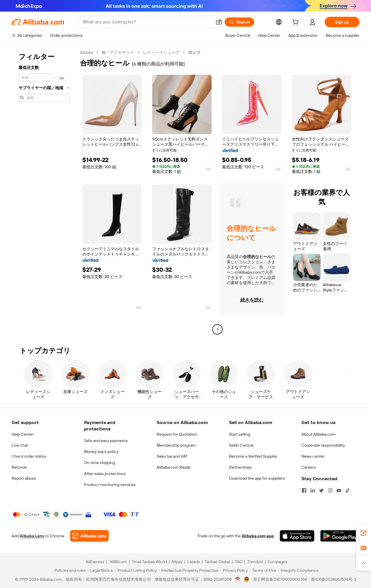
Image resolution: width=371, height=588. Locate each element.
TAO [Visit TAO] (239, 562)
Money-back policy (101, 452)
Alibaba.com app (258, 536)
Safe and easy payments (106, 441)
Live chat (20, 445)
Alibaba (87, 52)
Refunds (19, 467)
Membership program (176, 445)
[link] (363, 533)
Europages (278, 562)
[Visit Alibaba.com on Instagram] (330, 490)
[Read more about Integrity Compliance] (298, 570)
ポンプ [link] (194, 52)
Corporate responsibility (323, 445)
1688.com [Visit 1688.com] (118, 562)
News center (313, 456)
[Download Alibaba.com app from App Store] (297, 536)
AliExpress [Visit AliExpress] (95, 562)
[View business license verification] (238, 579)
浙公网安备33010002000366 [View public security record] (280, 579)
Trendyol (255, 562)
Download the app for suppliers (257, 478)
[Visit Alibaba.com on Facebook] (304, 490)
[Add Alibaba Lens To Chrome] (89, 536)
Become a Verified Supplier (253, 456)
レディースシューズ (161, 52)
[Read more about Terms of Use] (263, 570)
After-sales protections (105, 474)
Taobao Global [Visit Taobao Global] (217, 562)
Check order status (29, 456)
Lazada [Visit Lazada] (193, 562)
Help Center (23, 434)
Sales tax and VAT (172, 456)
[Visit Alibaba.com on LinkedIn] (313, 490)
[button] (219, 22)
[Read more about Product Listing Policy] (136, 570)
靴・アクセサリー (118, 52)
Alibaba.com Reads (174, 467)
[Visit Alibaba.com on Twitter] (321, 490)
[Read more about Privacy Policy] (234, 570)
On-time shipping (100, 463)
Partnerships (240, 467)
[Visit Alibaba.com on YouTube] (339, 490)
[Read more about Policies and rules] (69, 570)
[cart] (297, 23)
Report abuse (24, 478)
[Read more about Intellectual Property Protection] (189, 570)
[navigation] (44, 192)
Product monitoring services (110, 485)
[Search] (239, 22)
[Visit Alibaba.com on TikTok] (348, 490)
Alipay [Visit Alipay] (177, 562)
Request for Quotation (177, 434)
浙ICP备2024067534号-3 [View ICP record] (333, 579)
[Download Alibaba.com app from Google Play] (340, 536)
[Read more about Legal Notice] (100, 570)
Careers (309, 467)
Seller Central (241, 445)
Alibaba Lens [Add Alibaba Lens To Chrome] (32, 536)
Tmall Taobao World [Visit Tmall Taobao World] (149, 562)
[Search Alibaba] (147, 22)
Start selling (240, 434)
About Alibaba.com (318, 434)
